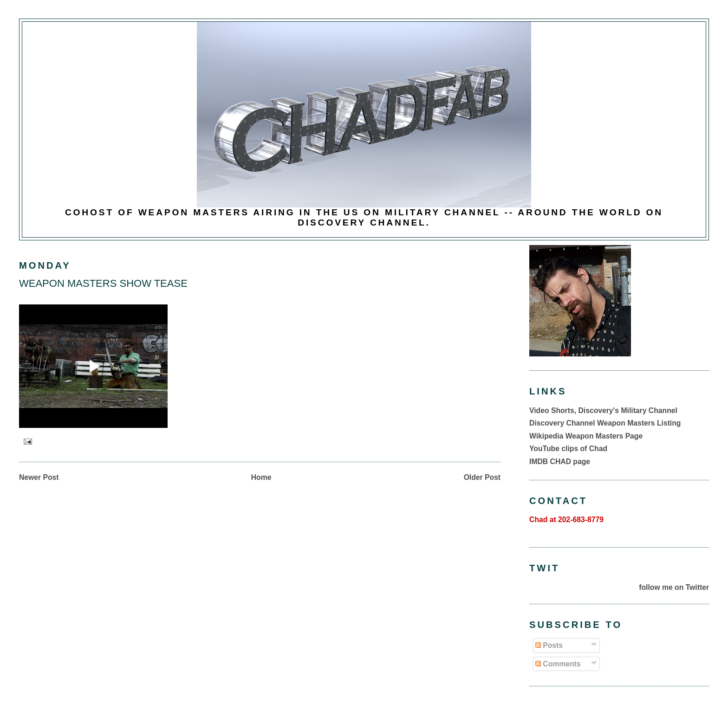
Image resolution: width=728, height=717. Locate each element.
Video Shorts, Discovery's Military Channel (603, 410)
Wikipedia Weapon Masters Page (586, 436)
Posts (549, 645)
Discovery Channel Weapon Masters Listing (605, 423)
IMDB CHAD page (560, 462)
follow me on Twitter (674, 587)
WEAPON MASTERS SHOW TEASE (103, 283)
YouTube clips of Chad (568, 449)
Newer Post (39, 477)
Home (261, 477)
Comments (558, 664)
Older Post (482, 477)
